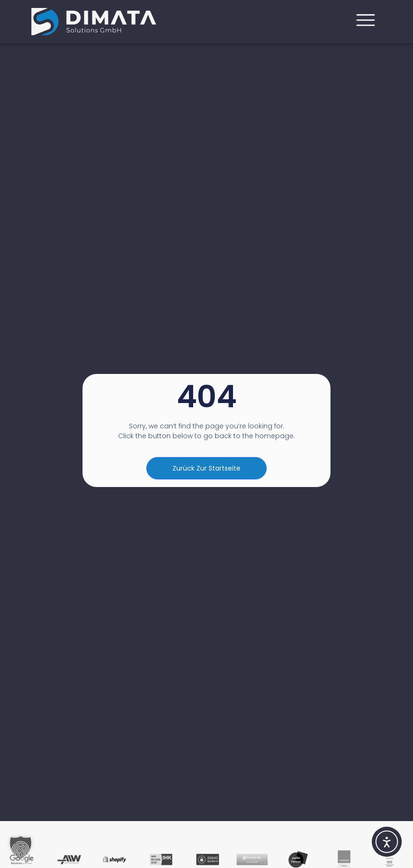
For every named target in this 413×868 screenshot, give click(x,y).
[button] (21, 847)
